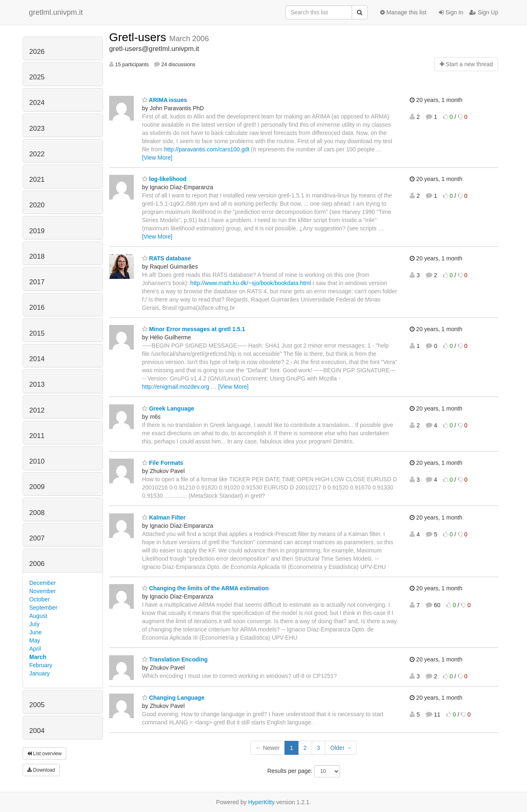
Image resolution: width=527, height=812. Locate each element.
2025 (37, 77)
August (38, 616)
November (43, 591)
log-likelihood (164, 179)
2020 (37, 205)
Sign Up (484, 12)
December (43, 583)
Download (41, 770)
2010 (37, 461)
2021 (37, 180)
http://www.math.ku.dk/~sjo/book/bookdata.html (251, 283)
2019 (37, 231)
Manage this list (403, 12)
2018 (37, 256)
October (40, 599)
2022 (37, 154)
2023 (37, 129)
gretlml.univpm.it (56, 12)
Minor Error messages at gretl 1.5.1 (194, 329)
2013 (37, 384)
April (35, 649)
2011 (37, 436)
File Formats (163, 463)
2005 (37, 705)
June (35, 632)
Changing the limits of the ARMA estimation (205, 588)
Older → (341, 748)
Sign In (451, 12)
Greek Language (168, 408)
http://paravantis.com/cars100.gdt (207, 149)
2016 (37, 307)
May (35, 640)
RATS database (167, 258)
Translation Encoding (175, 659)
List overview (44, 754)
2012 (37, 410)
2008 (37, 513)
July (34, 624)
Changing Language (173, 698)
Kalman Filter (164, 517)
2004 (37, 731)
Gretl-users (139, 37)
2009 (37, 487)
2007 (37, 538)
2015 (37, 333)
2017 (37, 282)
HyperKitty (262, 802)
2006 (37, 564)
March (38, 657)
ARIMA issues (164, 100)
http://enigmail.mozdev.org (176, 387)
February (41, 665)
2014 (37, 359)
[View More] (157, 158)
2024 (37, 103)
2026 (37, 52)
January (40, 673)
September (43, 608)
